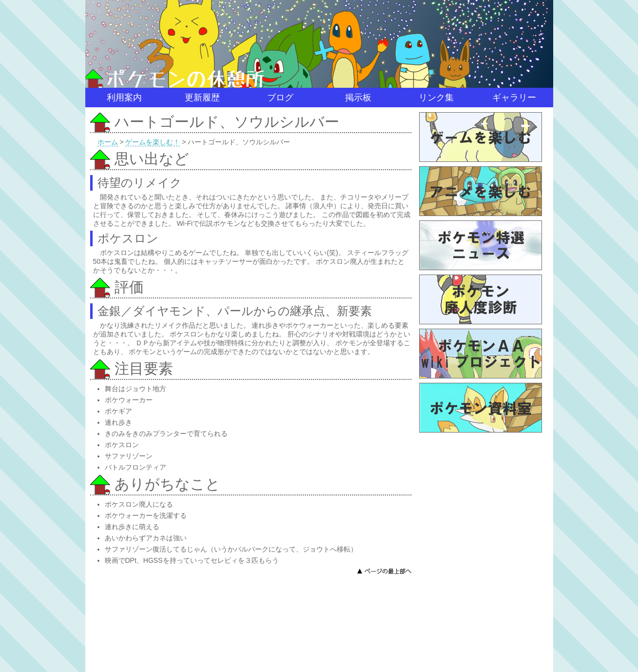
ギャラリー (514, 98)
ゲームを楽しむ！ (153, 142)
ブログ (280, 98)
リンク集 (436, 98)
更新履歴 (202, 98)
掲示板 (358, 98)
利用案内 (124, 98)
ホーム (108, 142)
